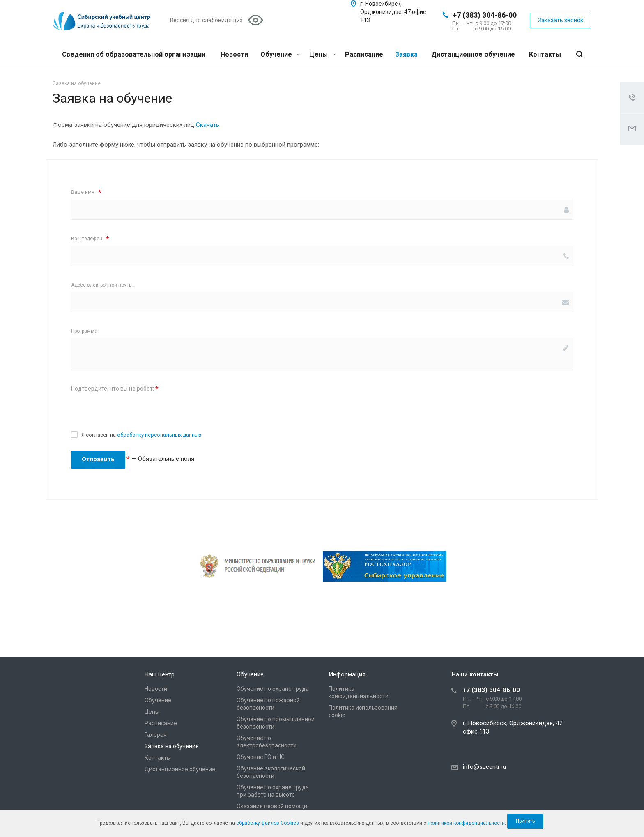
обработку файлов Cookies (268, 823)
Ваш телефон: (90, 239)
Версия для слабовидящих (206, 20)
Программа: (85, 331)
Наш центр (160, 674)
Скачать (208, 125)
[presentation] (133, 412)
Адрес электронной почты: (102, 285)
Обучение (280, 54)
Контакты (545, 54)
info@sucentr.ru (484, 767)
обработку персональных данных (159, 435)
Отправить (98, 459)
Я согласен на (141, 435)
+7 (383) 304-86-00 (485, 15)
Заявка (406, 54)
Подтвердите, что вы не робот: (115, 389)
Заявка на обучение (172, 746)
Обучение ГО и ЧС (261, 757)
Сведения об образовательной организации (134, 54)
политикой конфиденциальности (466, 823)
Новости (234, 54)
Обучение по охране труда (273, 689)
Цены (322, 54)
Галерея (156, 735)
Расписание (364, 54)
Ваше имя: (86, 192)
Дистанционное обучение (473, 54)
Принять (525, 821)
